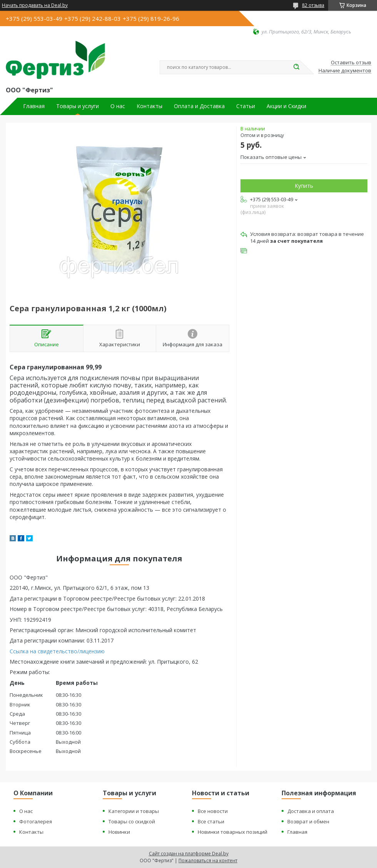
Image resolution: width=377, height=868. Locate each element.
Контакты (149, 106)
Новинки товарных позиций (233, 832)
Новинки (119, 832)
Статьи (246, 106)
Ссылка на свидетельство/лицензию (57, 651)
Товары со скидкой (132, 821)
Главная (34, 106)
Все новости (213, 811)
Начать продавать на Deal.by (35, 5)
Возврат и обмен (308, 821)
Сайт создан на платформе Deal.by (189, 854)
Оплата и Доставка (199, 106)
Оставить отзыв (351, 63)
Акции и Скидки (286, 106)
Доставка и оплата (311, 811)
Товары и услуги (78, 106)
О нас (118, 106)
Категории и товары (134, 811)
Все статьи (211, 821)
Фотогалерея (36, 821)
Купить (304, 186)
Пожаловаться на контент (208, 860)
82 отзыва (313, 5)
